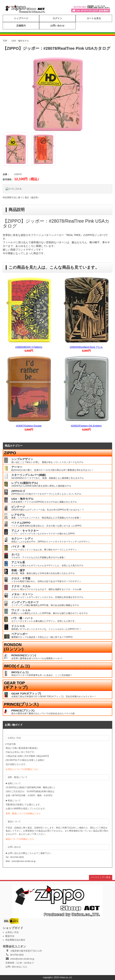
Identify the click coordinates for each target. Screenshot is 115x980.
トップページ (21, 18)
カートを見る (94, 18)
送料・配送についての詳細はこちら (23, 813)
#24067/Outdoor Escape (29, 426)
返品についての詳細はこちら (20, 839)
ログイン (57, 18)
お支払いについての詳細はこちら (22, 769)
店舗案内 (21, 26)
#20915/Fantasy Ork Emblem (86, 426)
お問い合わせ (57, 26)
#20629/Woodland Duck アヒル (86, 347)
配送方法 (10, 936)
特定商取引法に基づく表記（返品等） (21, 197)
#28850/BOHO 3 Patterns (29, 347)
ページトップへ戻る (101, 877)
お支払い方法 (12, 932)
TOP (5, 41)
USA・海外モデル (20, 41)
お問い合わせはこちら (16, 967)
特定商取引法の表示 (15, 940)
